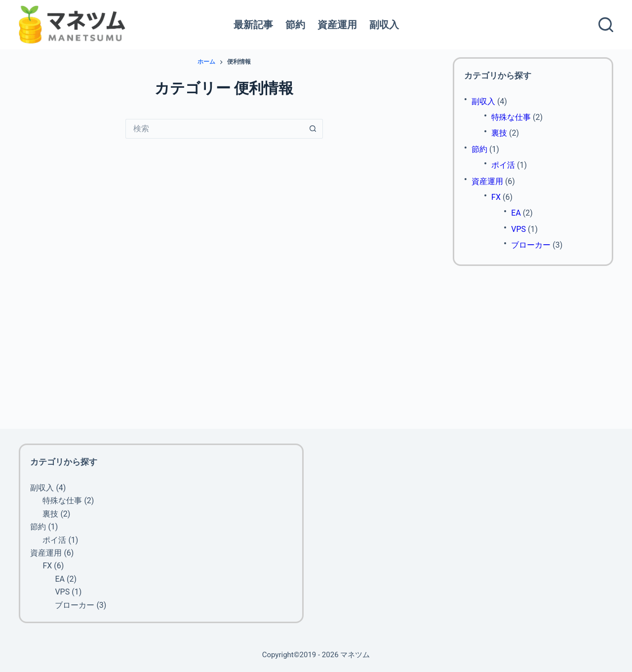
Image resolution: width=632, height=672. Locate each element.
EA (516, 213)
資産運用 (337, 25)
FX (496, 197)
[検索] (606, 25)
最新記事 (253, 25)
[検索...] (214, 129)
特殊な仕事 (511, 117)
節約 (295, 25)
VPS (518, 229)
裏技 (499, 133)
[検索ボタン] (313, 129)
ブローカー (531, 245)
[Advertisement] (533, 347)
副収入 (384, 25)
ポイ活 (503, 165)
